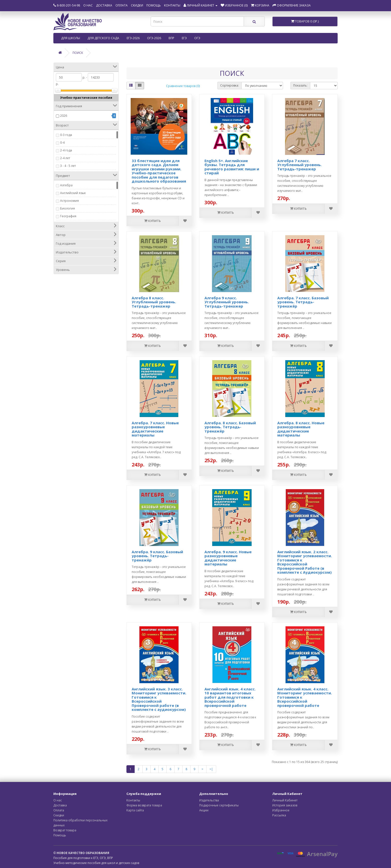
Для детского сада (103, 38)
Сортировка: (230, 85)
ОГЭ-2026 (154, 38)
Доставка (104, 5)
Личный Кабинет (285, 800)
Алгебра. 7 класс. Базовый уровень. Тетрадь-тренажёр (303, 302)
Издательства (209, 800)
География (68, 216)
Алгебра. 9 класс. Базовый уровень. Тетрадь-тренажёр (157, 556)
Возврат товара (65, 830)
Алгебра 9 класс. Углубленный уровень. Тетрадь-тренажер (227, 302)
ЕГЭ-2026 (133, 38)
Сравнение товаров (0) (183, 86)
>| (211, 769)
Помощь (154, 5)
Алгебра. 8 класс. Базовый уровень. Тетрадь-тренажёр (230, 427)
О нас (88, 5)
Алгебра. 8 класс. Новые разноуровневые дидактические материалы (301, 429)
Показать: (300, 85)
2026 (64, 116)
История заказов (285, 805)
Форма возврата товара (144, 805)
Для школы (71, 38)
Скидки (137, 5)
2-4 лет (65, 158)
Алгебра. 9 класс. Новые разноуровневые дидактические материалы (228, 558)
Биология (67, 208)
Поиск (78, 53)
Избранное (281, 810)
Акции (204, 810)
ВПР (171, 38)
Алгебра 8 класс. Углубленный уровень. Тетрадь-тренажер (154, 302)
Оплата (122, 5)
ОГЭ (197, 38)
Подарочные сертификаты (219, 805)
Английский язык (73, 193)
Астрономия (69, 201)
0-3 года (66, 135)
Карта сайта (135, 810)
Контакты (172, 5)
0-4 (62, 143)
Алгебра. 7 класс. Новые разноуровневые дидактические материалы (155, 429)
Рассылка (279, 815)
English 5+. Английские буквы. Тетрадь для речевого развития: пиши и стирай (232, 167)
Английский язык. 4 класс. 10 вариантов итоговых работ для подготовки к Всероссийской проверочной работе (230, 697)
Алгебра (66, 185)
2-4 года (66, 150)
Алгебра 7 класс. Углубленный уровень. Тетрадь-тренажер (299, 165)
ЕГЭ (184, 38)
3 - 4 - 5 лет (68, 166)
